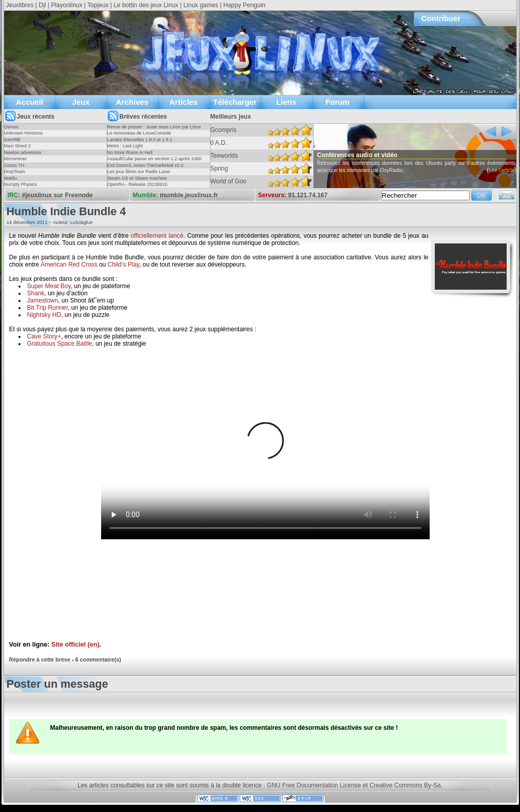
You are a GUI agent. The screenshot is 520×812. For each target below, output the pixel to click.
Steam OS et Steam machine (137, 178)
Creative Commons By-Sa (405, 785)
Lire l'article (318, 185)
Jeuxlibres (20, 5)
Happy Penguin (244, 5)
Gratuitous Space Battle (60, 344)
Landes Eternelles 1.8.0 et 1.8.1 (140, 140)
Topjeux (98, 5)
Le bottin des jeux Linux (146, 5)
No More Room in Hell (130, 153)
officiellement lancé (157, 236)
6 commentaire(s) (98, 659)
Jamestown (43, 300)
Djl (42, 5)
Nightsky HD (44, 315)
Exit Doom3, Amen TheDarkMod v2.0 (145, 165)
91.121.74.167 (308, 195)
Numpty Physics (21, 184)
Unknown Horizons (24, 133)
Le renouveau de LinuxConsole (139, 133)
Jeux (81, 102)
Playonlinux (66, 5)
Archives (132, 102)
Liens (286, 102)
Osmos (12, 127)
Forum (338, 102)
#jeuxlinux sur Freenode (57, 195)
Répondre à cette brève (40, 659)
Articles (184, 102)
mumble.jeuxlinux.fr (189, 195)
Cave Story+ (44, 336)
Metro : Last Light (125, 146)
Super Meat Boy (49, 286)
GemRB (12, 140)
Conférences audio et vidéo (376, 155)
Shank (36, 293)
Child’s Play (124, 265)
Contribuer (441, 18)
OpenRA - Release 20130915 (138, 184)
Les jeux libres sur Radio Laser (139, 172)
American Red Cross (69, 265)
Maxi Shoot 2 (18, 146)
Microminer (16, 159)
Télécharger (235, 102)
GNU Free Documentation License (314, 785)
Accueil (30, 102)
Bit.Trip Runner (48, 308)
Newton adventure (23, 153)
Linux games (201, 5)
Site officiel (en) (75, 645)
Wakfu (11, 178)
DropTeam (15, 172)
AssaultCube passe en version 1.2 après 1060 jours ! (155, 162)
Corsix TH (14, 165)
